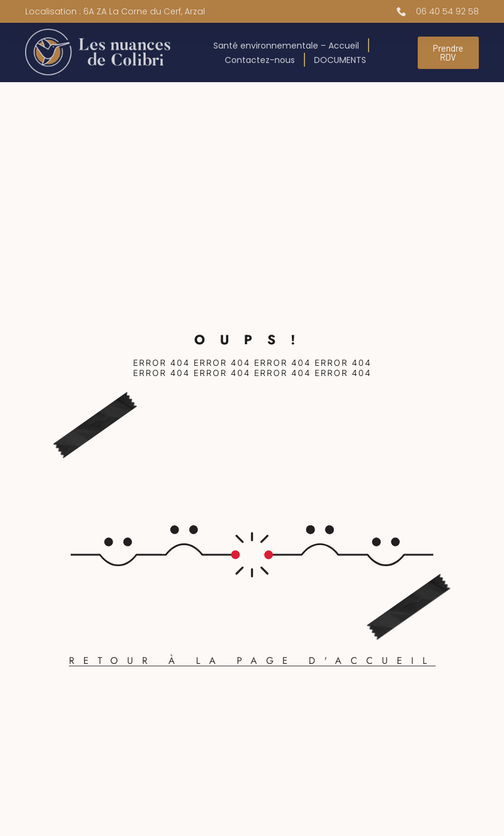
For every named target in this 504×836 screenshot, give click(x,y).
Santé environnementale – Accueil (286, 46)
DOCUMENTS (340, 60)
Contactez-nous (260, 60)
